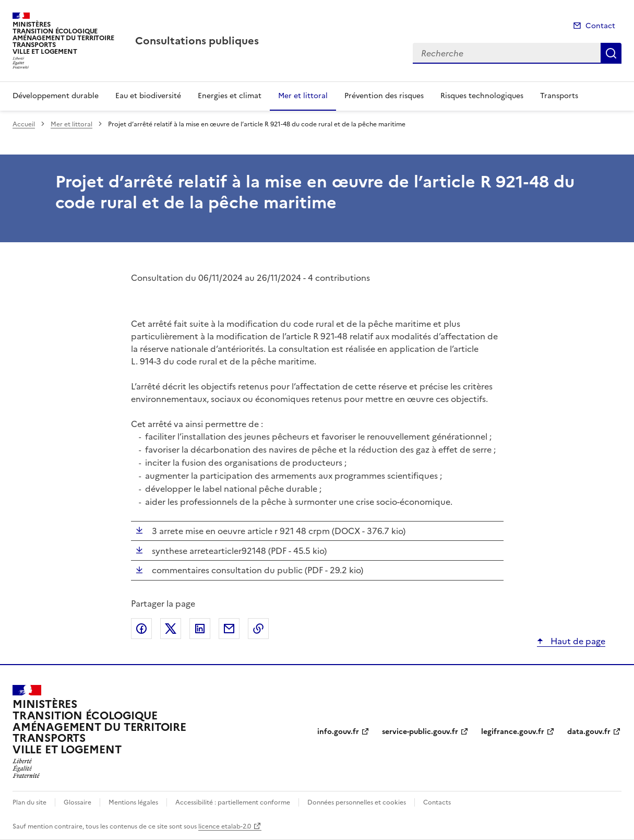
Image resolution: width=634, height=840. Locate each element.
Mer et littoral (303, 96)
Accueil (24, 124)
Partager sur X (171, 629)
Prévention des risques (384, 96)
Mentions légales (133, 802)
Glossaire (77, 802)
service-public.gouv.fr (420, 732)
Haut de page (577, 641)
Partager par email (229, 629)
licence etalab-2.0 (225, 826)
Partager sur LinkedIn (200, 629)
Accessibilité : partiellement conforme (233, 802)
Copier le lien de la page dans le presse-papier (258, 629)
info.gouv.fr (338, 732)
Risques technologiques (482, 96)
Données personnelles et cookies (357, 802)
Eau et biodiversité (148, 96)
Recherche (611, 53)
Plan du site (29, 802)
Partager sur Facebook (141, 629)
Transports (559, 96)
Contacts (437, 802)
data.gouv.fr (589, 732)
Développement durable (56, 96)
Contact (600, 26)
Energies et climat (230, 96)
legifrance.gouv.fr (513, 732)
